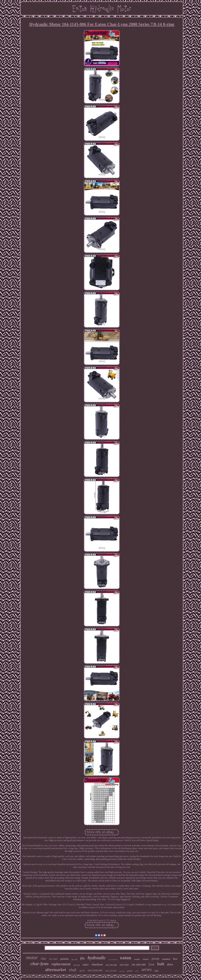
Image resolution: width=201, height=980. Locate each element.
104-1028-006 (95, 970)
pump (156, 958)
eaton (126, 958)
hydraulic (97, 958)
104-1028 (124, 965)
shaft (73, 970)
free (175, 959)
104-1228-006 (111, 971)
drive (170, 964)
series (147, 969)
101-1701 (74, 960)
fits (82, 958)
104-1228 (76, 965)
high (156, 971)
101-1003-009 (138, 965)
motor (32, 958)
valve (86, 965)
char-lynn (40, 964)
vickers (146, 959)
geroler (130, 971)
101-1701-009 (111, 965)
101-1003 (53, 959)
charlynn (97, 964)
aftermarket (56, 970)
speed (82, 971)
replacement (61, 964)
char (43, 959)
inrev (137, 971)
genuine (64, 959)
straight (137, 959)
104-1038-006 (113, 960)
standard (166, 959)
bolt (161, 964)
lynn (151, 964)
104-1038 (122, 971)
